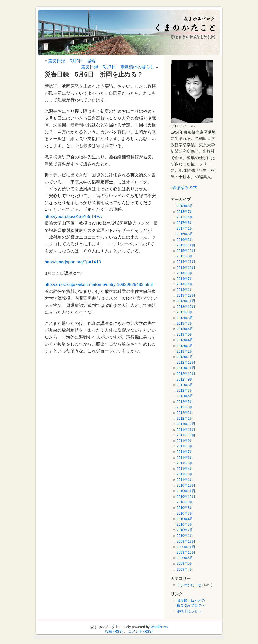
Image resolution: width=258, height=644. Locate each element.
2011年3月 (185, 474)
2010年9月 (185, 502)
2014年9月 (185, 273)
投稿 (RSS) (114, 632)
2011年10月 (186, 435)
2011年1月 (185, 480)
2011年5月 (185, 463)
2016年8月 (185, 234)
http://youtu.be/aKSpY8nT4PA (73, 216)
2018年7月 (185, 212)
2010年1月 (185, 536)
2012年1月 (185, 418)
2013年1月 (185, 357)
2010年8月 (185, 508)
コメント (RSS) (140, 632)
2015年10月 (186, 251)
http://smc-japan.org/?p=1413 (73, 262)
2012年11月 (186, 368)
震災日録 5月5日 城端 (72, 61)
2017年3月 (185, 223)
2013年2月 (185, 351)
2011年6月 (185, 458)
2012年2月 (185, 413)
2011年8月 (185, 446)
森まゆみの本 (185, 187)
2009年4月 (185, 569)
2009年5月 (185, 564)
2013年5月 (185, 335)
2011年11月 (186, 430)
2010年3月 (185, 525)
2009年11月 (186, 547)
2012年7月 (185, 390)
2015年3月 (185, 256)
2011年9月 (185, 441)
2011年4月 (185, 469)
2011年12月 (186, 424)
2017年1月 (185, 228)
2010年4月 (185, 519)
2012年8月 (185, 385)
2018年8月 (185, 206)
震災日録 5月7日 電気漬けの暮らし (118, 67)
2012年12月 (186, 363)
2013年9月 (185, 312)
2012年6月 (185, 396)
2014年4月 (185, 284)
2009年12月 (186, 541)
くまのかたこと (189, 585)
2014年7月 (185, 279)
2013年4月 (185, 340)
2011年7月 (185, 452)
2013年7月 (185, 324)
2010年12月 (186, 486)
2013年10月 (186, 307)
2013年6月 (185, 329)
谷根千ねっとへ (189, 611)
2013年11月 (186, 301)
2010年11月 (186, 491)
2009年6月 (185, 558)
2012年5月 (185, 402)
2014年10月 (186, 268)
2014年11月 (186, 262)
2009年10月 (186, 553)
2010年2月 (185, 530)
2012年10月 (186, 374)
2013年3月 (185, 346)
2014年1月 (185, 290)
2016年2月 (185, 240)
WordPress (159, 627)
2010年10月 (186, 497)
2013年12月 (186, 296)
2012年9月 (185, 379)
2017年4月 (185, 217)
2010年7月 (185, 514)
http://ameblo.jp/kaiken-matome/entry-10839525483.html (99, 284)
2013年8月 (185, 318)
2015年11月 (186, 245)
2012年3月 (185, 407)
